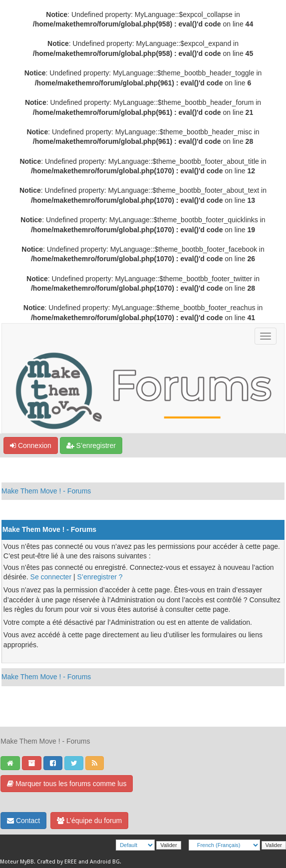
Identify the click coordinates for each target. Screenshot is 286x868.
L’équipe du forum (89, 821)
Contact (23, 821)
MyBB (27, 862)
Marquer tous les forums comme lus (67, 784)
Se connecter (51, 577)
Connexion (31, 445)
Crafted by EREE (57, 862)
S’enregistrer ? (100, 577)
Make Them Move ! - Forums (46, 491)
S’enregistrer (91, 445)
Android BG (105, 862)
